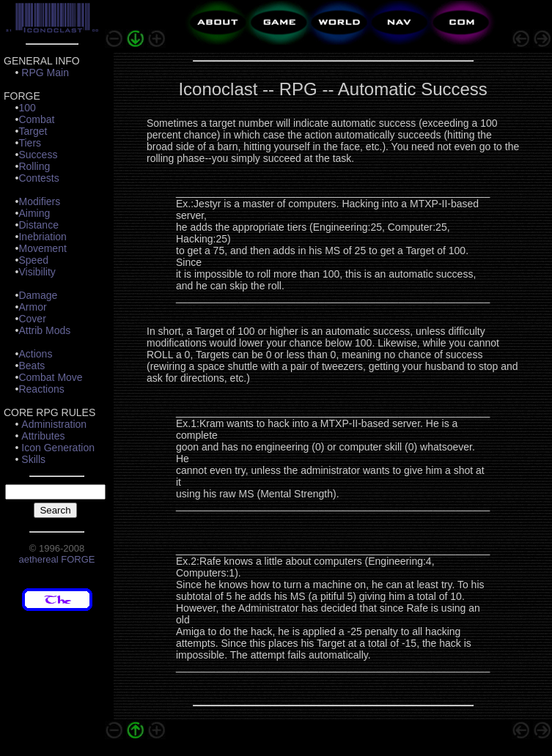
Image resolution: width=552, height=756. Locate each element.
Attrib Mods (44, 330)
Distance (38, 225)
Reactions (41, 389)
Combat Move (50, 377)
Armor (32, 307)
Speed (33, 260)
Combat (36, 119)
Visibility (37, 272)
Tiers (30, 143)
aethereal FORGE (56, 559)
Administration (54, 424)
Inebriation (42, 237)
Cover (32, 319)
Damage (38, 295)
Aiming (34, 213)
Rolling (34, 166)
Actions (35, 354)
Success (38, 155)
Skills (33, 459)
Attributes (43, 436)
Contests (38, 178)
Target (33, 131)
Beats (32, 366)
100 (27, 108)
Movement (42, 248)
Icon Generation (58, 448)
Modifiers (39, 201)
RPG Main (45, 73)
